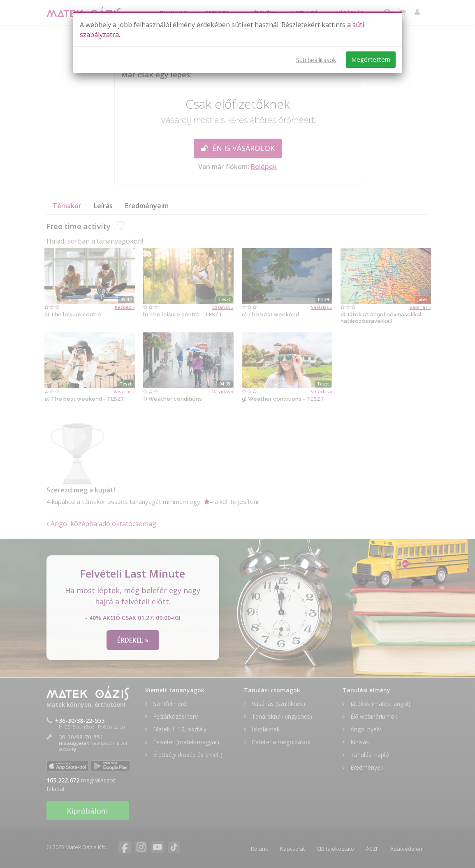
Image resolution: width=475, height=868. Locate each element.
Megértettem (371, 59)
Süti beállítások (316, 60)
